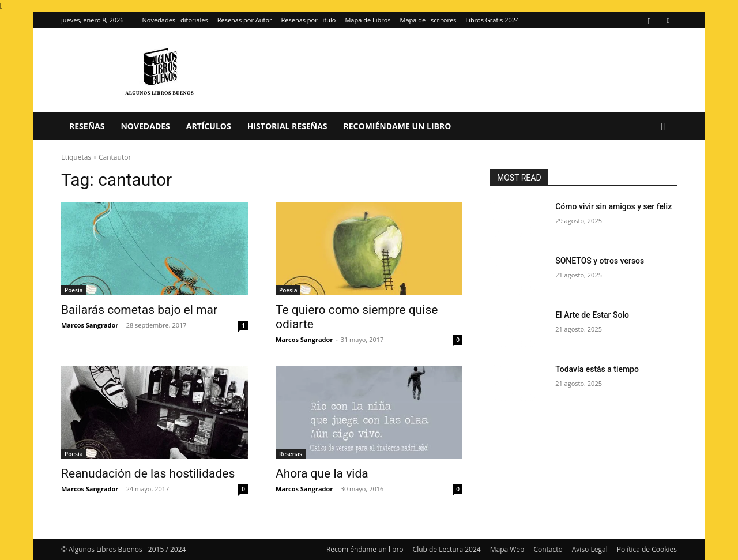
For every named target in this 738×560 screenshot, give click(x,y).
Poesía (74, 290)
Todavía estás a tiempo (597, 369)
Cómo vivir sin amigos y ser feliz (613, 206)
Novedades (145, 126)
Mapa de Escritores (428, 20)
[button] (663, 127)
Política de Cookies (647, 549)
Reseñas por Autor (245, 20)
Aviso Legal (590, 549)
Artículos (209, 126)
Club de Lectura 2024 (447, 549)
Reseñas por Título (309, 20)
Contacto (548, 549)
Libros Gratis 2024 (492, 20)
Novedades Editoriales (175, 20)
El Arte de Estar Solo (592, 315)
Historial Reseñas (287, 126)
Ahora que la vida (322, 473)
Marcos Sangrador (90, 325)
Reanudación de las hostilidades (148, 473)
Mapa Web (507, 549)
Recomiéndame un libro (398, 126)
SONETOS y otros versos (600, 261)
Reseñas (87, 126)
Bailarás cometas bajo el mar (139, 310)
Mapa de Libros (368, 20)
